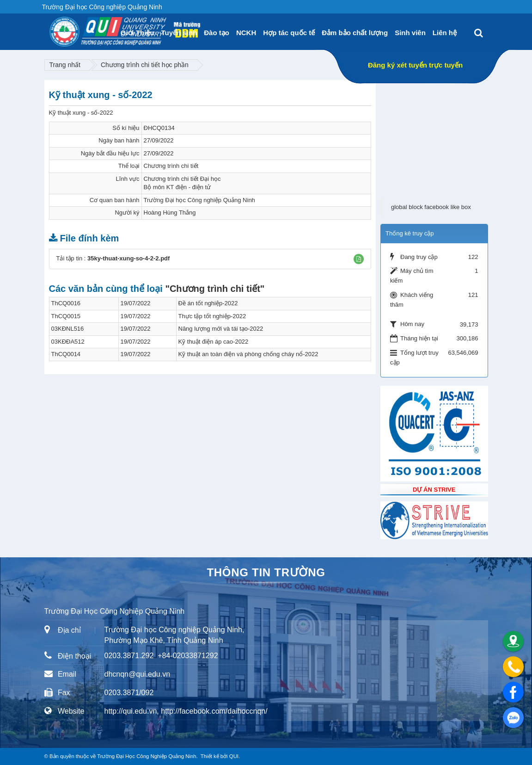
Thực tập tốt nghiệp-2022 (212, 316)
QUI (234, 756)
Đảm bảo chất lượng (355, 33)
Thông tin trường (266, 572)
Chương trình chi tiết (171, 166)
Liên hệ (445, 33)
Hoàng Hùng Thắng (170, 213)
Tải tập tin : (113, 258)
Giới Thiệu (138, 33)
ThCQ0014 (66, 354)
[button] (359, 259)
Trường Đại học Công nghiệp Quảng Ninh (199, 200)
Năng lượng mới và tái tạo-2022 (221, 329)
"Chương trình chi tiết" (215, 289)
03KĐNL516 (68, 329)
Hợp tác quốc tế (289, 33)
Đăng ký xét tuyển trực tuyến (415, 65)
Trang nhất (65, 65)
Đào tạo (217, 33)
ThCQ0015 (66, 316)
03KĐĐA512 (68, 342)
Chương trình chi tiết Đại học (182, 179)
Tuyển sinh (179, 33)
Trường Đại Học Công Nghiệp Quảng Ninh (147, 756)
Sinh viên (410, 33)
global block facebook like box (431, 207)
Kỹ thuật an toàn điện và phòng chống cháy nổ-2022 (248, 354)
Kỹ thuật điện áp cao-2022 (214, 342)
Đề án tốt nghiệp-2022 (208, 303)
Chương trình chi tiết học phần (145, 65)
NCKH (246, 33)
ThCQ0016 (66, 303)
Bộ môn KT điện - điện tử (177, 187)
